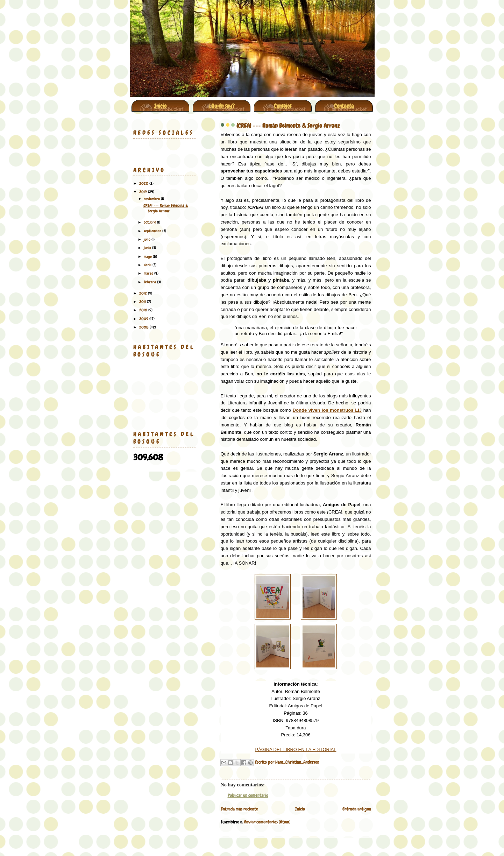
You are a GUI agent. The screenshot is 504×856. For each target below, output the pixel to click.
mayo (148, 256)
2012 (144, 293)
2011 (143, 302)
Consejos (283, 106)
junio (148, 248)
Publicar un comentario (248, 795)
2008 (144, 327)
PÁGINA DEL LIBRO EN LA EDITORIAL (296, 749)
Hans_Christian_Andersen (297, 762)
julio (148, 239)
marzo (149, 273)
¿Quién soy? (222, 106)
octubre (150, 222)
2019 (144, 192)
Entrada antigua (357, 809)
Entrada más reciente (239, 809)
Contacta (344, 106)
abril (148, 265)
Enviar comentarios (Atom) (267, 822)
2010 (144, 310)
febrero (150, 282)
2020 (144, 183)
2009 (144, 319)
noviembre (152, 199)
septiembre (153, 231)
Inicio (160, 106)
